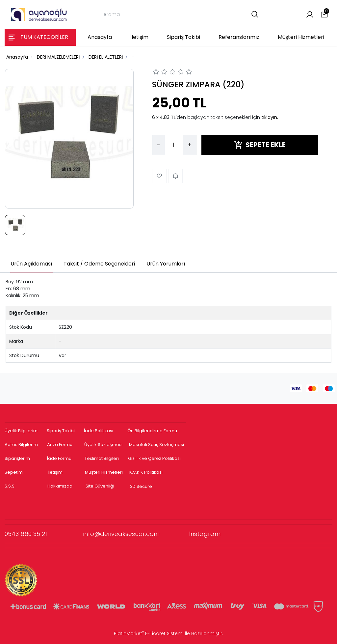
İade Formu (59, 458)
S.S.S (10, 486)
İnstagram (205, 534)
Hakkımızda (60, 486)
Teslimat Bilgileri (102, 458)
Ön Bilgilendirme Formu (152, 431)
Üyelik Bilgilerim (21, 431)
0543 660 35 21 (44, 534)
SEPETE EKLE (260, 145)
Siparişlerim (17, 458)
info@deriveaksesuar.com (136, 534)
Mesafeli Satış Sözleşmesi (157, 445)
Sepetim (14, 472)
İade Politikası (99, 431)
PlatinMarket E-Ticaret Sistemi (149, 633)
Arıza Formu (60, 445)
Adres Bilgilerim (21, 445)
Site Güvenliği (100, 486)
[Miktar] (174, 145)
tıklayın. (270, 117)
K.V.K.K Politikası (146, 472)
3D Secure (142, 486)
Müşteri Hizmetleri (104, 472)
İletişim (55, 472)
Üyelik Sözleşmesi (103, 445)
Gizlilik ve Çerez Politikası (154, 458)
